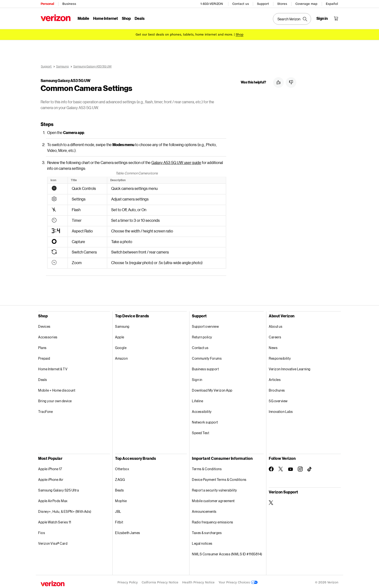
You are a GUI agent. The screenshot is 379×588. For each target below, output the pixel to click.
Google (121, 346)
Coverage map (306, 4)
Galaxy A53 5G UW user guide (176, 161)
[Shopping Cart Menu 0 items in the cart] (336, 18)
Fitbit (119, 520)
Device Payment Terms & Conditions (219, 478)
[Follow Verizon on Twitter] (281, 467)
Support (263, 4)
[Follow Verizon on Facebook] (271, 467)
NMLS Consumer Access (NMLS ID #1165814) (227, 552)
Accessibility (202, 410)
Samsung (122, 325)
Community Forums (207, 357)
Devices (44, 325)
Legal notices (202, 542)
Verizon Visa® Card (53, 542)
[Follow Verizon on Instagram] (300, 467)
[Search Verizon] (292, 19)
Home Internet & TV (53, 367)
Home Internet (106, 18)
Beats (120, 488)
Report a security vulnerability (215, 488)
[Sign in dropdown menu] (322, 18)
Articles (275, 378)
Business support (205, 367)
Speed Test (200, 431)
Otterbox (122, 467)
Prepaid (44, 357)
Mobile (83, 18)
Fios (42, 531)
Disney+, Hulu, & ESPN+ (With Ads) (65, 510)
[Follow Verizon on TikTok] (310, 468)
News (273, 346)
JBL (118, 510)
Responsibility (280, 357)
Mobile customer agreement (213, 499)
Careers (275, 335)
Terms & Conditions (207, 467)
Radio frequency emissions (213, 520)
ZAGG (120, 478)
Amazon (121, 357)
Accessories (48, 335)
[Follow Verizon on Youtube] (291, 468)
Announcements (204, 510)
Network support (205, 421)
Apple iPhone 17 (50, 467)
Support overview (205, 325)
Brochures (277, 389)
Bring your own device (55, 399)
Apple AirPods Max (53, 499)
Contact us (241, 4)
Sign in (197, 378)
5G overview (278, 399)
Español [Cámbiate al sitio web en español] (332, 4)
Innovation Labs (281, 410)
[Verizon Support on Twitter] (271, 501)
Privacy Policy (128, 581)
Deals (43, 378)
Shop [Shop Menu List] (126, 18)
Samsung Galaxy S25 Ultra (58, 488)
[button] (278, 82)
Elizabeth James (128, 531)
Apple (120, 335)
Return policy (202, 335)
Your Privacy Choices (238, 581)
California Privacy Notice (160, 581)
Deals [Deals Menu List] (140, 18)
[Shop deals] (240, 34)
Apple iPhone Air (51, 478)
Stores (282, 4)
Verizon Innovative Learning (290, 367)
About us (276, 325)
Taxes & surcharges (207, 531)
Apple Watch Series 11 (55, 520)
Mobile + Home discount (57, 389)
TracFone (45, 410)
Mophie (121, 499)
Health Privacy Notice (198, 581)
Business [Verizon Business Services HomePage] (69, 4)
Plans (42, 346)
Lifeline (197, 399)
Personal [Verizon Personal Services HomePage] (47, 4)
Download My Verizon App (212, 389)
